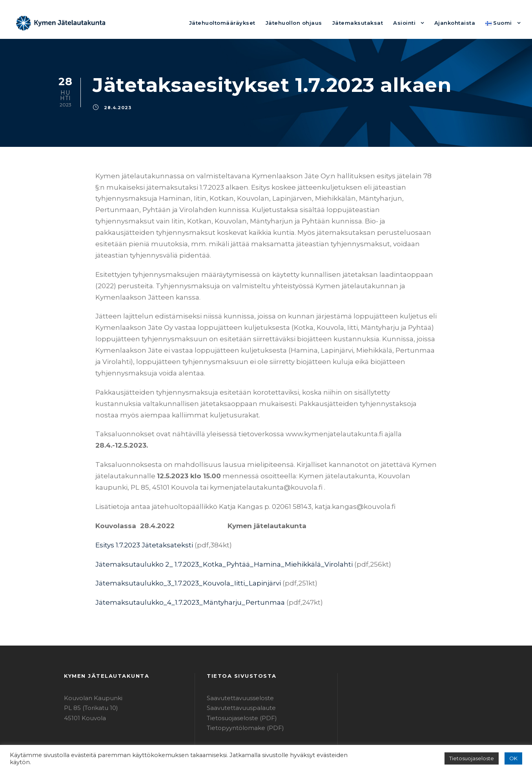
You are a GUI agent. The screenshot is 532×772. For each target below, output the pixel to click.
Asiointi (412, 23)
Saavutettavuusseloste (236, 664)
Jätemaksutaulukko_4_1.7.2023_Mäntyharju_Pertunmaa (179, 568)
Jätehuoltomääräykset (249, 23)
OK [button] (514, 758)
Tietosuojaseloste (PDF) (238, 684)
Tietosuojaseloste (475, 758)
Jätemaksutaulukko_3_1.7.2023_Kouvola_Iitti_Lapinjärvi (179, 549)
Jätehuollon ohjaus (313, 23)
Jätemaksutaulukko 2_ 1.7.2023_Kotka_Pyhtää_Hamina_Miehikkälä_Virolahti (210, 530)
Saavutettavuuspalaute (237, 674)
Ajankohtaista (459, 23)
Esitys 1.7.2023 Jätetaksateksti (141, 511)
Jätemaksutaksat (370, 23)
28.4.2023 (115, 107)
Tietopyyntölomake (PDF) (240, 694)
